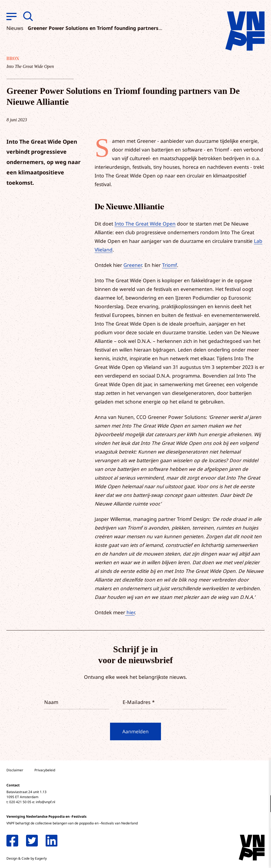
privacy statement (243, 785)
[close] (262, 769)
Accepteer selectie (223, 858)
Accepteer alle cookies (223, 841)
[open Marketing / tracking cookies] (262, 821)
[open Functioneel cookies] (262, 804)
